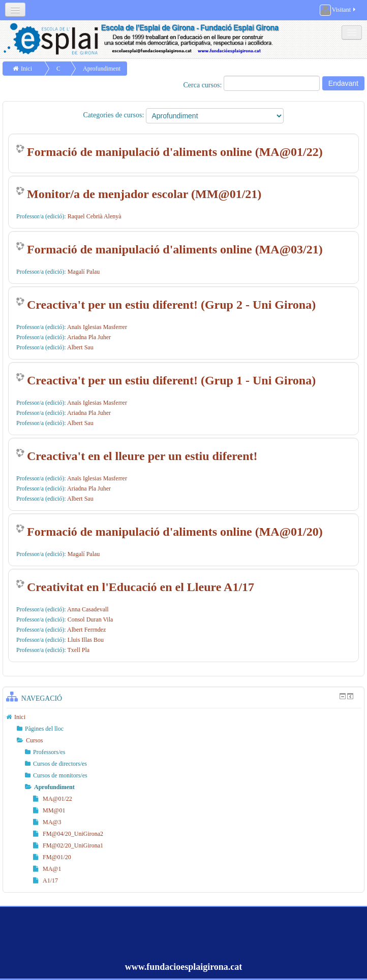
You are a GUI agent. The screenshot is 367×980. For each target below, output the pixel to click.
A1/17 (45, 880)
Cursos (34, 740)
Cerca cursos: (204, 85)
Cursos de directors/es (60, 764)
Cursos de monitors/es (60, 775)
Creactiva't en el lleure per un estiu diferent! (142, 456)
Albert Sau (80, 347)
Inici (26, 69)
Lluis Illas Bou (86, 640)
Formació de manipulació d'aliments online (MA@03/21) (175, 249)
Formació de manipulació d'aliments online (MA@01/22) (175, 152)
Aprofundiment (102, 69)
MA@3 (47, 822)
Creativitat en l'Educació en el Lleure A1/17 (141, 587)
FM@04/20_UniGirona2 (68, 834)
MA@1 (47, 869)
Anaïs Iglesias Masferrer (97, 327)
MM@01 (49, 810)
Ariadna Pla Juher (89, 337)
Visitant (338, 10)
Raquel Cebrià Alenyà (95, 216)
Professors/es (49, 752)
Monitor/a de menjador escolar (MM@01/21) (144, 194)
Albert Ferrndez (86, 630)
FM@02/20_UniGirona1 (68, 845)
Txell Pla (78, 650)
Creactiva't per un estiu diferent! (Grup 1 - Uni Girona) (171, 380)
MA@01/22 (53, 799)
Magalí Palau (84, 272)
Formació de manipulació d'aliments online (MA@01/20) (175, 532)
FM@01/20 (52, 857)
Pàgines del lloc (44, 729)
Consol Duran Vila (90, 619)
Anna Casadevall (88, 609)
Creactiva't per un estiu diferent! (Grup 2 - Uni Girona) (171, 305)
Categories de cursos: (114, 115)
